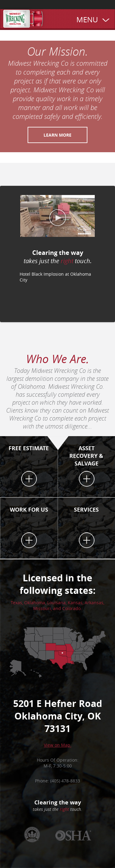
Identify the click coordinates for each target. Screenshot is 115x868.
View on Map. (58, 745)
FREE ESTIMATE (29, 448)
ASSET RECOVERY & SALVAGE (86, 456)
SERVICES (86, 510)
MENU (87, 20)
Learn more (57, 135)
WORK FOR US (29, 510)
